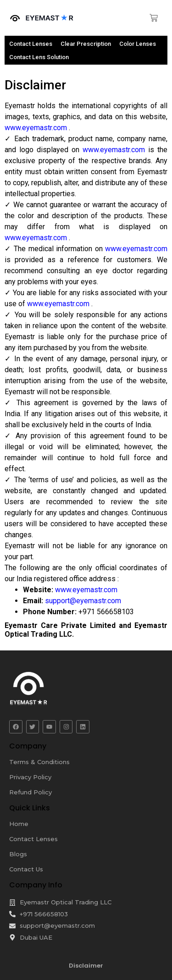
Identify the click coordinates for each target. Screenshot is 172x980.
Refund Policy (31, 792)
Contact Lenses (33, 839)
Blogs (18, 854)
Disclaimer (86, 966)
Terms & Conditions (39, 762)
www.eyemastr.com (37, 128)
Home (19, 824)
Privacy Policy (30, 777)
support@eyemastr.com (83, 601)
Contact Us (26, 869)
